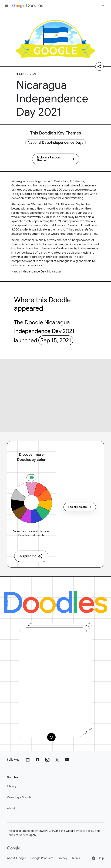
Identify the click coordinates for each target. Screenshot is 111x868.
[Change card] (51, 737)
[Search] (103, 6)
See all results (80, 507)
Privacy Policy (85, 831)
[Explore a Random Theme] (56, 159)
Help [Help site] (98, 858)
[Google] (14, 848)
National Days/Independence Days (55, 143)
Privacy (62, 858)
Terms (76, 858)
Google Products (42, 858)
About (11, 809)
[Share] (99, 66)
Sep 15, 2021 (56, 340)
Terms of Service (18, 835)
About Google (17, 858)
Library (12, 786)
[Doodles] (55, 602)
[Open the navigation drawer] (6, 6)
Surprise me (31, 556)
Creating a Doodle (19, 798)
